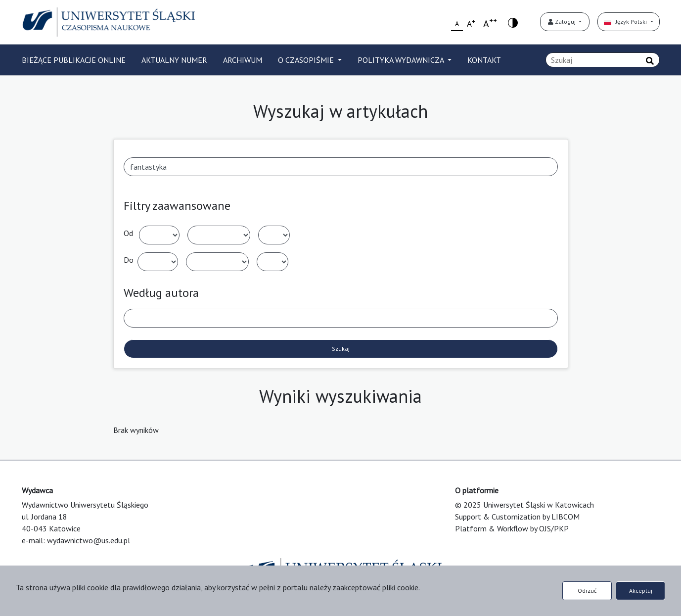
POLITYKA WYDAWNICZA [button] (402, 60)
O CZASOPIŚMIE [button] (307, 60)
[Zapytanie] (603, 60)
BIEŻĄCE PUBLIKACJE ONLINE (74, 60)
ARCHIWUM (243, 60)
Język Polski (626, 22)
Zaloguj (563, 22)
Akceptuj (641, 591)
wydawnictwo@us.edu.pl (89, 540)
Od (128, 233)
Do (129, 260)
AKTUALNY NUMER (174, 60)
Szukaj (341, 349)
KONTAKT (484, 60)
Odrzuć (587, 591)
